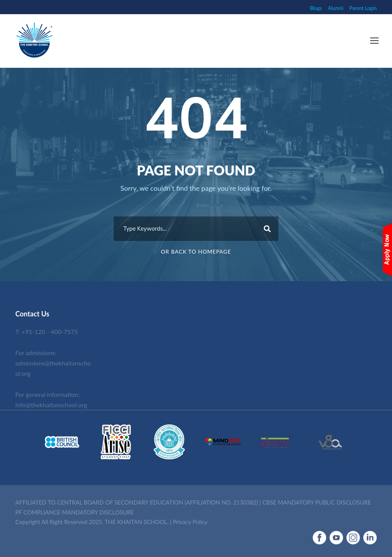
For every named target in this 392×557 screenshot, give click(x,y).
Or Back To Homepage (196, 251)
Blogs (316, 8)
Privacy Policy (190, 522)
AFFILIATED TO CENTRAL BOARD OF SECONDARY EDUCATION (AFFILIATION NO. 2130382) (137, 502)
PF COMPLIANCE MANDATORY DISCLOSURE (75, 512)
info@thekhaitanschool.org (51, 405)
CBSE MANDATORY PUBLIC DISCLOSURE (317, 502)
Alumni (336, 8)
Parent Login (363, 8)
